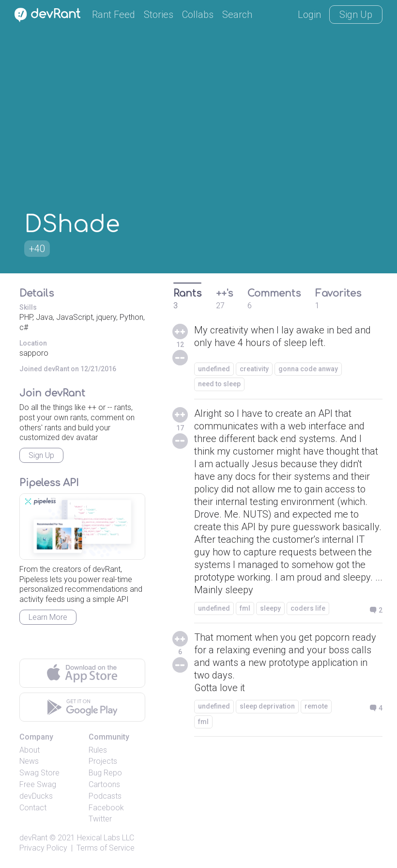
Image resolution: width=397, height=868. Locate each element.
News (29, 761)
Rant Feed (114, 15)
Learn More (48, 617)
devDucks (36, 796)
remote (316, 706)
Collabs (198, 15)
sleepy (270, 608)
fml (245, 608)
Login (309, 15)
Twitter (100, 819)
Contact (33, 808)
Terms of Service (106, 848)
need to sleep (219, 384)
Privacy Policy (43, 848)
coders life (308, 608)
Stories (159, 15)
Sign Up (356, 15)
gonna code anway (308, 369)
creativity (254, 369)
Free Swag (38, 784)
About (30, 750)
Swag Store (39, 773)
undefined (214, 369)
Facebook (106, 808)
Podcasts (105, 796)
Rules (98, 750)
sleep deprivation (267, 706)
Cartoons (104, 784)
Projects (103, 761)
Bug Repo (105, 773)
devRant (33, 838)
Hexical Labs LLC (106, 838)
